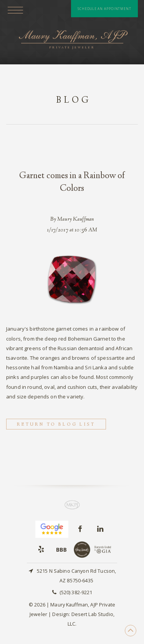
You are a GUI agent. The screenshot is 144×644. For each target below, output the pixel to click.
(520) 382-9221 (76, 592)
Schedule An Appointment (104, 9)
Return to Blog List (56, 425)
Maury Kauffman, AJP (72, 40)
